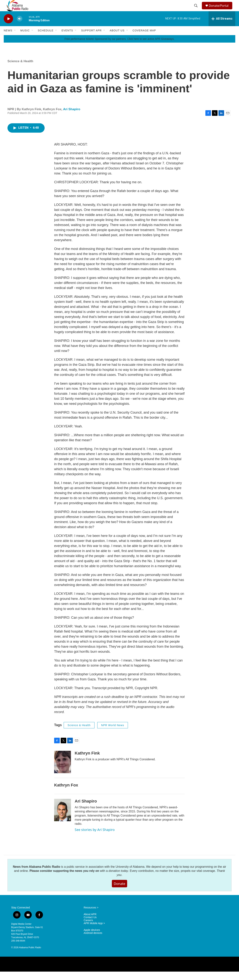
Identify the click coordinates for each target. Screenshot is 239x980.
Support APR (91, 39)
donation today (118, 879)
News (8, 39)
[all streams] (222, 27)
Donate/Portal (220, 10)
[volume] (20, 27)
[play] (8, 27)
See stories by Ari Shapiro (95, 838)
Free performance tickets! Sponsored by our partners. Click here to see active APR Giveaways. (119, 47)
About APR (90, 923)
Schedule (46, 39)
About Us (117, 39)
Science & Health (20, 70)
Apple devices (92, 938)
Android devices (93, 941)
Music (25, 39)
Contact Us (90, 926)
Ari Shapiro (72, 118)
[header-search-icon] (196, 10)
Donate (119, 892)
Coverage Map (144, 39)
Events (67, 39)
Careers (88, 929)
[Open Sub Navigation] (15, 39)
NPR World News (113, 734)
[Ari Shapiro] (63, 818)
